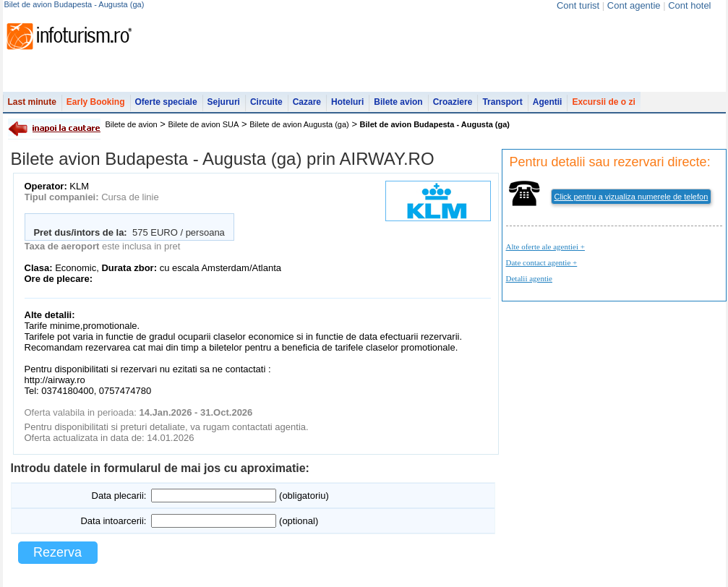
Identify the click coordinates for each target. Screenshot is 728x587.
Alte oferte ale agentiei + (545, 247)
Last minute (32, 102)
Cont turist (578, 5)
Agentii (548, 102)
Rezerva (57, 552)
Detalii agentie (529, 278)
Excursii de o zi (603, 102)
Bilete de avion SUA (204, 124)
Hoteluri (347, 102)
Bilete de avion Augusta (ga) (299, 124)
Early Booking (96, 102)
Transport (502, 102)
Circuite (266, 102)
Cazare (307, 102)
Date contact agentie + (542, 262)
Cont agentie (634, 5)
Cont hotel (689, 5)
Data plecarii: (119, 496)
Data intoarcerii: (113, 521)
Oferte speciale (166, 102)
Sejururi (224, 102)
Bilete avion (398, 102)
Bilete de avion (132, 124)
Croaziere (453, 102)
